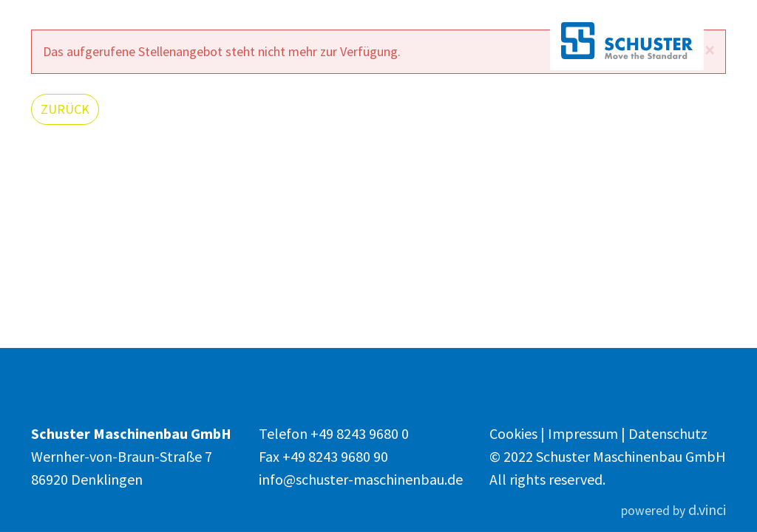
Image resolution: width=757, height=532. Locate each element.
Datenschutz (668, 433)
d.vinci (707, 509)
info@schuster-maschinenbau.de (361, 479)
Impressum (584, 433)
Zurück (65, 109)
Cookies (515, 433)
